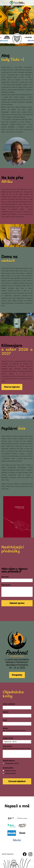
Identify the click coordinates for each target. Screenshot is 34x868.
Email (5, 720)
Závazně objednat (17, 781)
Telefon (6, 712)
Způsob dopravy (9, 761)
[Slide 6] (25, 43)
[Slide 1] (9, 43)
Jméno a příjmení (9, 704)
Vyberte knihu (8, 738)
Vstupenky (17, 675)
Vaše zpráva (6, 585)
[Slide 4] (19, 43)
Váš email (5, 577)
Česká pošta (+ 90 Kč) (12, 763)
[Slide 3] (15, 43)
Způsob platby (8, 768)
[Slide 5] (22, 43)
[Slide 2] (12, 43)
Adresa (14, 729)
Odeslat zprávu (17, 603)
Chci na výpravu (12, 387)
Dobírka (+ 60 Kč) (10, 771)
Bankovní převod (11, 773)
